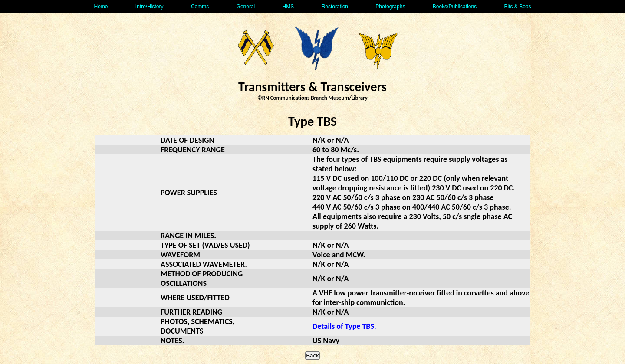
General (246, 7)
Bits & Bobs (517, 7)
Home (101, 7)
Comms (200, 7)
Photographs (390, 7)
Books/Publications (455, 7)
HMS (288, 7)
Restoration (335, 7)
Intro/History (150, 7)
